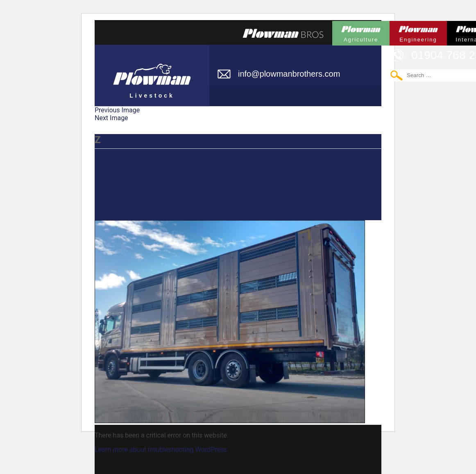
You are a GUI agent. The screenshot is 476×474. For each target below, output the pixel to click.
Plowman (361, 32)
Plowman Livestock (152, 72)
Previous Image (117, 110)
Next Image (111, 118)
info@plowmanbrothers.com (289, 74)
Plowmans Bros (283, 33)
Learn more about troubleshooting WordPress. (162, 450)
